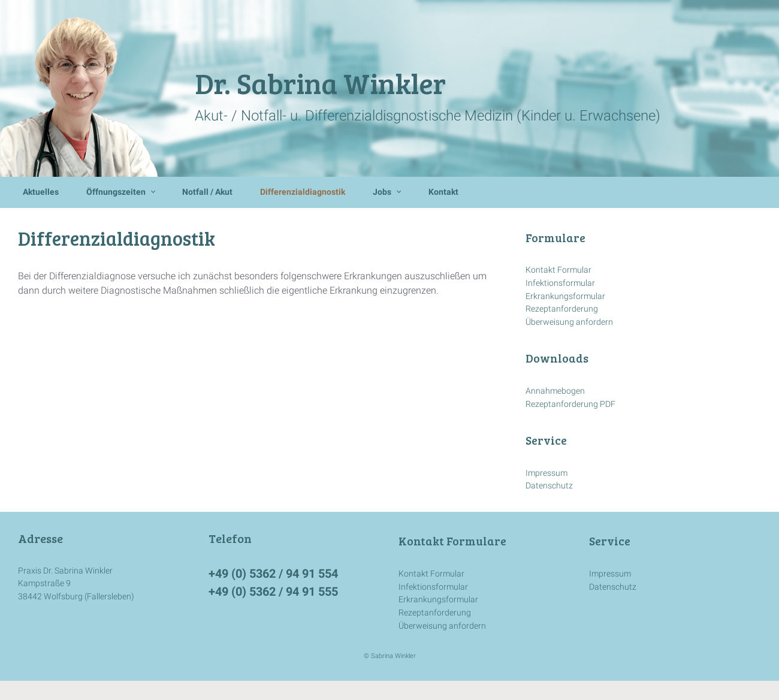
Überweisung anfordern (569, 322)
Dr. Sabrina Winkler (320, 82)
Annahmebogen (555, 391)
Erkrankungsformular (565, 296)
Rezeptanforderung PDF (570, 404)
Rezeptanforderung (562, 309)
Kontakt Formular (558, 270)
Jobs (382, 192)
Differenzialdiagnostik (303, 192)
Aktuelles (41, 192)
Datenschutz (549, 486)
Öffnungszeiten (116, 192)
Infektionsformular (560, 283)
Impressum (546, 473)
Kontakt (443, 192)
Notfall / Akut (207, 192)
